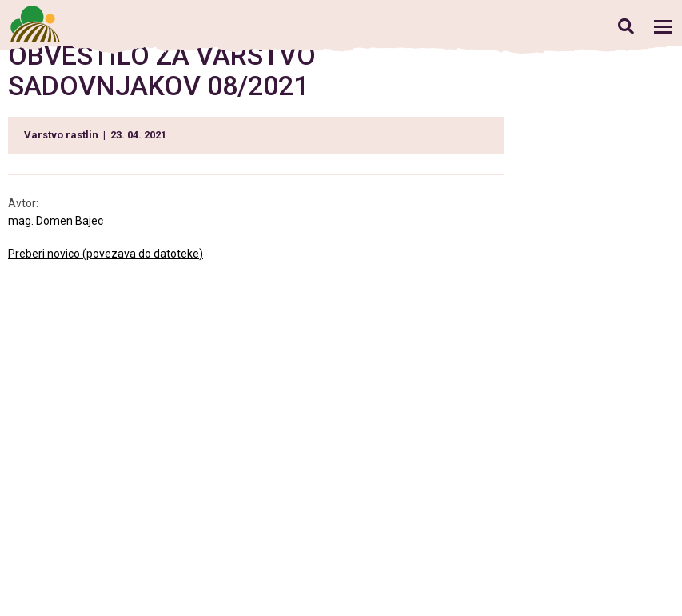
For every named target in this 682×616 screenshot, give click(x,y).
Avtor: (23, 203)
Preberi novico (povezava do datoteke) (106, 254)
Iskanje (626, 26)
